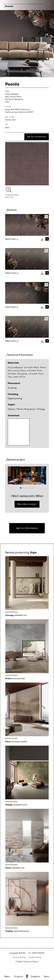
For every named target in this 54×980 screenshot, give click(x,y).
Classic (11, 409)
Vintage (41, 409)
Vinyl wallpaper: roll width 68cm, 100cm (27, 367)
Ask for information (37, 137)
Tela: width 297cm (17, 377)
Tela (7, 102)
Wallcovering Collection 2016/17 (19, 112)
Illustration (30, 409)
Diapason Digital (31, 962)
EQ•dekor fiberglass (14, 99)
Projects (19, 977)
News (47, 977)
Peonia (42, 4)
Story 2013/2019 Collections (32, 4)
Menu (7, 977)
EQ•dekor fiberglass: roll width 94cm (26, 374)
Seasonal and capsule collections (16, 4)
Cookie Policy (35, 957)
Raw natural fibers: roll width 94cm (25, 371)
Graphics (35, 977)
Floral (20, 409)
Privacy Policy (19, 957)
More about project (27, 504)
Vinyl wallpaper (12, 94)
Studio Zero (10, 120)
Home (5, 4)
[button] (21, 488)
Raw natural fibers (13, 97)
